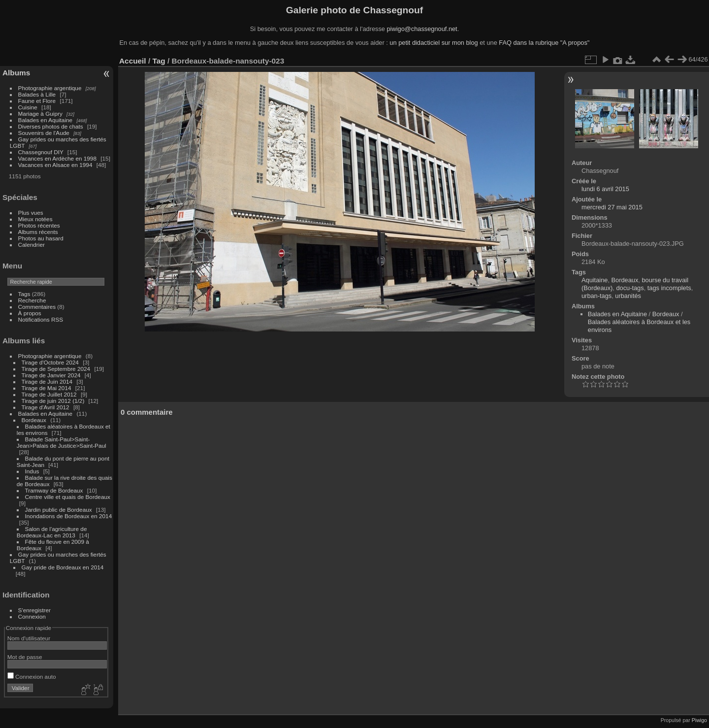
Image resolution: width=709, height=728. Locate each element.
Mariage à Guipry (40, 114)
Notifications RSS (41, 319)
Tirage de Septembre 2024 (56, 369)
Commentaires (37, 307)
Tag (159, 61)
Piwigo (699, 720)
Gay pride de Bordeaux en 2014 (63, 567)
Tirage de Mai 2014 (47, 388)
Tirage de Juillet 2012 (49, 394)
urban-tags (596, 296)
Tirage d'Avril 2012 (46, 407)
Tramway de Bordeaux (54, 490)
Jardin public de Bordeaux (59, 510)
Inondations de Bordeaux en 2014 (69, 516)
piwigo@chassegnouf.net (422, 29)
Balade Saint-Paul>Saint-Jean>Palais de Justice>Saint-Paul (62, 442)
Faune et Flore (37, 101)
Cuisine (28, 107)
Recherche (32, 300)
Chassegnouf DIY (41, 152)
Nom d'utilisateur (29, 638)
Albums (16, 73)
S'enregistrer (34, 610)
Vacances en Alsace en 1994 (55, 165)
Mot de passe (25, 657)
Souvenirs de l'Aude (44, 133)
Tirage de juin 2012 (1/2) (53, 401)
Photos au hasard (41, 238)
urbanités (628, 296)
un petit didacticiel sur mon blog (434, 43)
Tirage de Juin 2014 (47, 381)
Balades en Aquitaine (46, 120)
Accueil (133, 61)
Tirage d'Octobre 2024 (50, 362)
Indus (32, 471)
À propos (30, 313)
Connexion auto (32, 677)
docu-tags (630, 288)
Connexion (32, 616)
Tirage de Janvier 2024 (51, 375)
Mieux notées (35, 219)
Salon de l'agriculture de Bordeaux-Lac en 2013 (52, 532)
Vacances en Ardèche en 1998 (57, 158)
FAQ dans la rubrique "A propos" (544, 43)
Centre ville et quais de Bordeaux (68, 497)
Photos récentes (39, 225)
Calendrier (32, 245)
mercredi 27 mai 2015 (612, 207)
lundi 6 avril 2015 (605, 189)
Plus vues (31, 213)
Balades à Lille (37, 94)
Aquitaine (595, 280)
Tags (24, 294)
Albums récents (38, 232)
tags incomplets (669, 288)
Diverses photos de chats (51, 126)
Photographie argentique (50, 88)
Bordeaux (34, 420)
